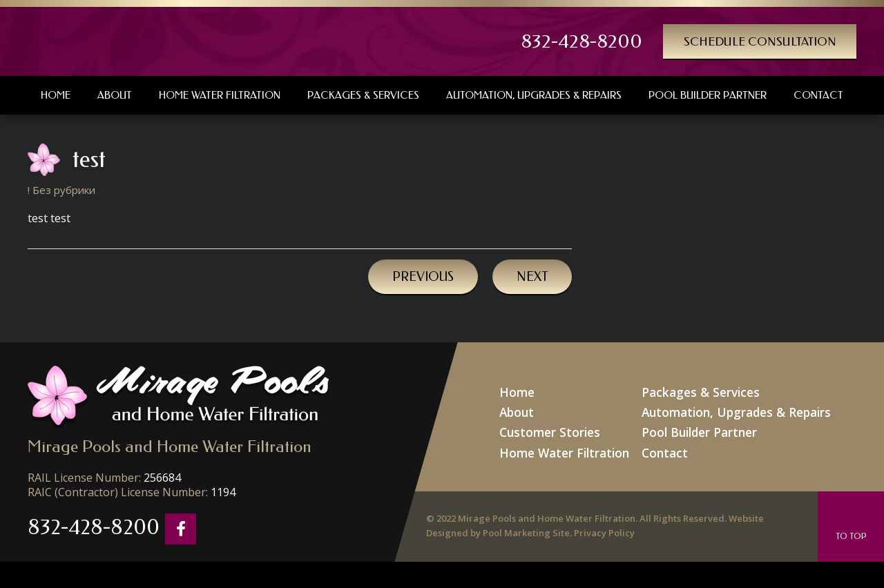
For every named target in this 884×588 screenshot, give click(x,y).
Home (534, 391)
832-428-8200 (614, 41)
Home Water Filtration (576, 443)
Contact (665, 443)
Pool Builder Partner (696, 426)
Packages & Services (696, 391)
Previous (423, 277)
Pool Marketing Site (526, 525)
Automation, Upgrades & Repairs (728, 408)
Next (532, 277)
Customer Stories (563, 426)
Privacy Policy (604, 525)
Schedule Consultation (773, 41)
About (534, 408)
